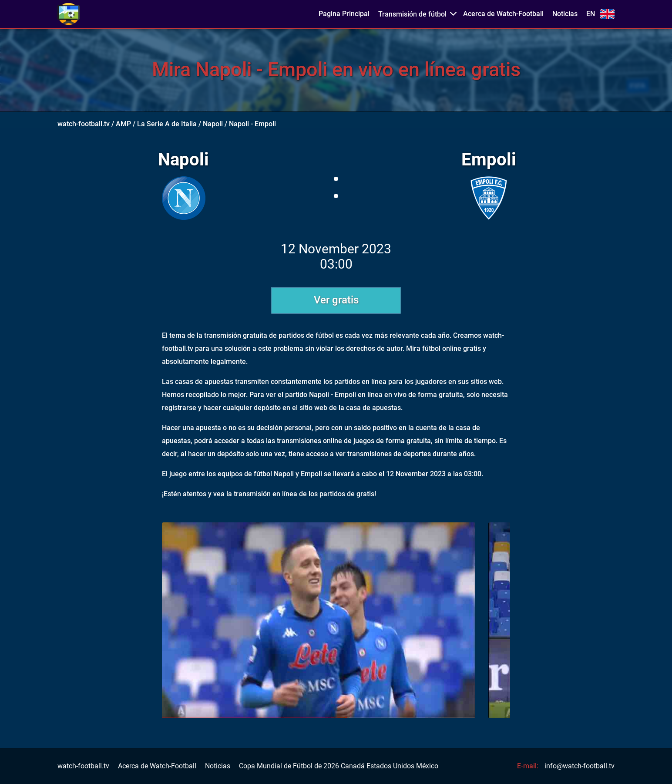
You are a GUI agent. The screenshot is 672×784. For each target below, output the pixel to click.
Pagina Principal (344, 14)
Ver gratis (336, 300)
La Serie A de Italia (167, 124)
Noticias (565, 14)
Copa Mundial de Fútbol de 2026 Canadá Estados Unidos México (339, 766)
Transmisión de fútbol (412, 14)
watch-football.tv (84, 124)
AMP (123, 124)
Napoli (213, 124)
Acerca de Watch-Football (503, 14)
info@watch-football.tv (580, 766)
